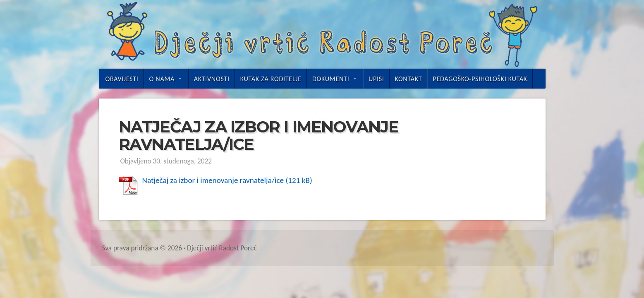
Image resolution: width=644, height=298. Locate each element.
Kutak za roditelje (271, 79)
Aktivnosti (212, 79)
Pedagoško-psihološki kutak (480, 79)
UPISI (376, 79)
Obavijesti (122, 79)
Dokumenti (331, 79)
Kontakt (409, 79)
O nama (162, 79)
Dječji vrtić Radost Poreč (322, 34)
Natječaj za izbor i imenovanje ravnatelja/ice (213, 180)
